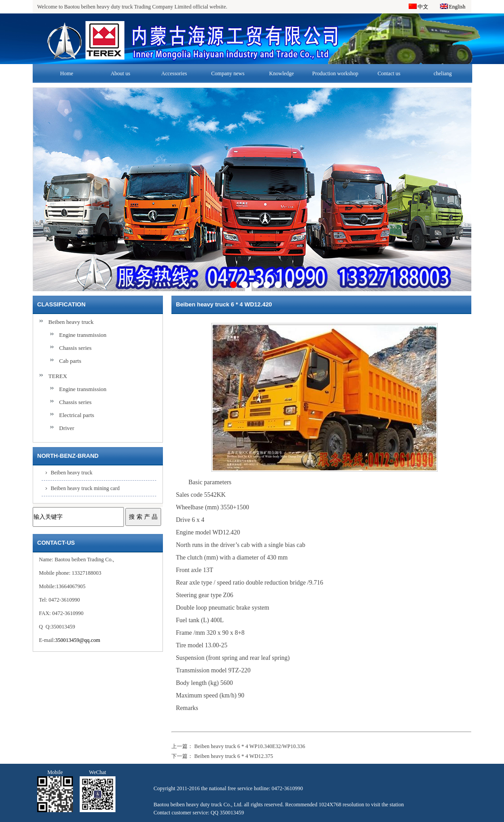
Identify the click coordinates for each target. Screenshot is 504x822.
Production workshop (335, 73)
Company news (228, 73)
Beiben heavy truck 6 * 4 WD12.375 (234, 756)
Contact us (389, 73)
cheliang (443, 73)
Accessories (174, 73)
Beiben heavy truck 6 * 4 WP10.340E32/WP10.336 (250, 746)
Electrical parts (77, 415)
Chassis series (75, 348)
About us (120, 73)
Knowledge (281, 73)
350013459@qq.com (78, 640)
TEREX (58, 376)
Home (66, 73)
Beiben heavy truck (71, 322)
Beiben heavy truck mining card (85, 488)
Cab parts (70, 361)
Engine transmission (83, 335)
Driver (67, 428)
